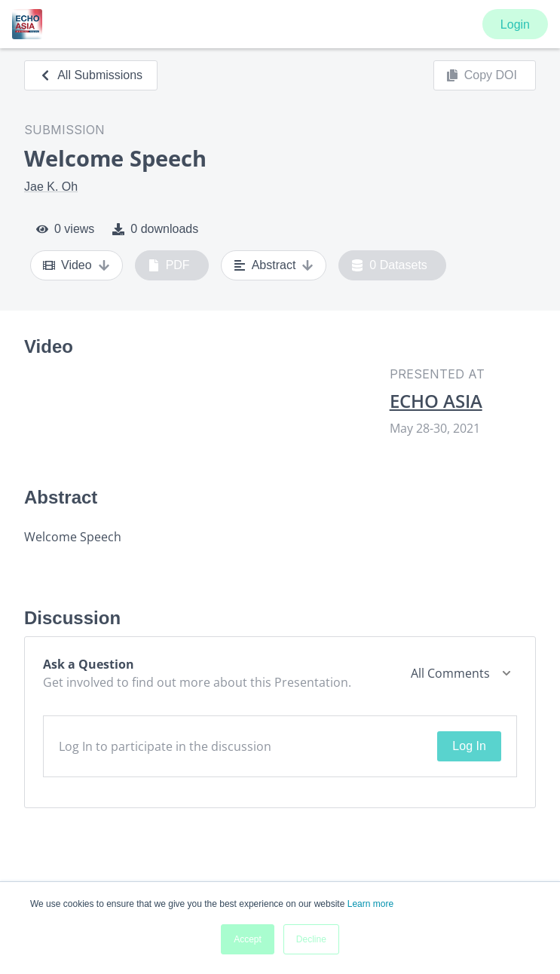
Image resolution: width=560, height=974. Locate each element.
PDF (169, 265)
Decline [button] (311, 939)
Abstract (274, 265)
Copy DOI (482, 75)
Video (77, 265)
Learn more (370, 904)
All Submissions (91, 75)
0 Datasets (389, 265)
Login (515, 25)
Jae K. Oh (51, 187)
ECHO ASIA (436, 401)
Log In (469, 746)
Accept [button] (248, 939)
